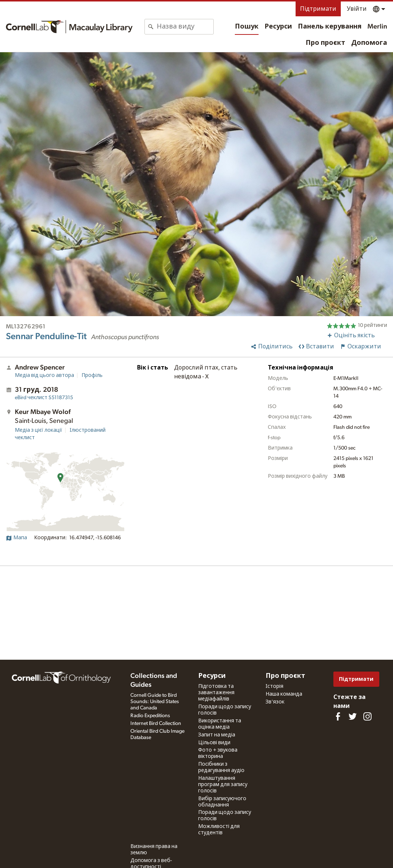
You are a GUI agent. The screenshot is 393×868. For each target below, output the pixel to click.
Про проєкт (325, 43)
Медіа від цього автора (44, 375)
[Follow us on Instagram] (367, 716)
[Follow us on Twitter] (353, 716)
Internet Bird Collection (156, 723)
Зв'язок (275, 702)
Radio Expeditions (150, 716)
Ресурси (278, 27)
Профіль (92, 375)
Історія (274, 686)
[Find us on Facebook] (338, 716)
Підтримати (318, 9)
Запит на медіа (217, 735)
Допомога (369, 43)
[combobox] (185, 27)
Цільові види (214, 743)
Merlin (377, 27)
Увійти (357, 9)
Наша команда (284, 694)
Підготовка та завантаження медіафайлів (216, 693)
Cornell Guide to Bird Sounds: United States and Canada (155, 702)
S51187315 (44, 398)
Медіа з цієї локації (39, 430)
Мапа (16, 538)
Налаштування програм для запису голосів (223, 785)
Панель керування (330, 27)
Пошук (247, 27)
